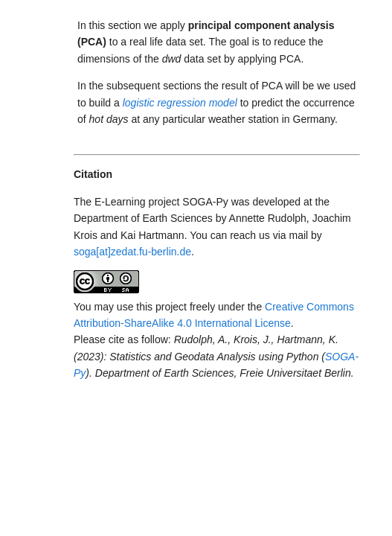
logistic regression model (180, 103)
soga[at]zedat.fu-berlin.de (132, 252)
